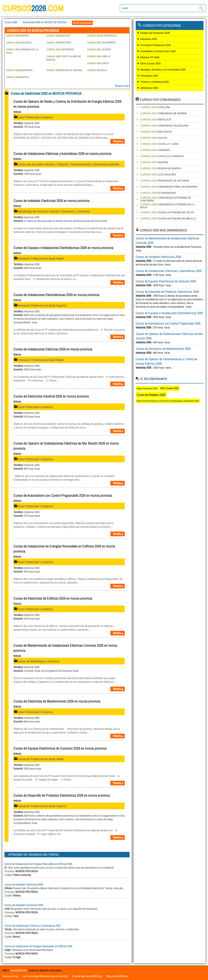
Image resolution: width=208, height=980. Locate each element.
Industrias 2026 (148, 39)
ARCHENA (59, 42)
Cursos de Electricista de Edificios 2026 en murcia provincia (53, 598)
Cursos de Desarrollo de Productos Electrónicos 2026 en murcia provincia (62, 795)
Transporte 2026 (149, 76)
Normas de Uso (10, 976)
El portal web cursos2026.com (87, 976)
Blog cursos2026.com (118, 976)
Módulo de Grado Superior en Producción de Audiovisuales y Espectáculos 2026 (168, 401)
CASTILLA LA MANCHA (162, 156)
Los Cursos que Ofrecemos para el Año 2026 (45, 976)
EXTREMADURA (158, 193)
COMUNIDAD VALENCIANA (164, 126)
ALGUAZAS (19, 42)
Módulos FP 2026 (150, 57)
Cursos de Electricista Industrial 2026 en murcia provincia (51, 396)
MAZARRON (19, 70)
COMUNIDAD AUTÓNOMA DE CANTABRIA (166, 199)
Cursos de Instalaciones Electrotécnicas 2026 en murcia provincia (56, 295)
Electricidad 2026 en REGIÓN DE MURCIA (45, 22)
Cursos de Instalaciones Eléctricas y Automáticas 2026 (32, 926)
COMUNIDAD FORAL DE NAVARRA (169, 187)
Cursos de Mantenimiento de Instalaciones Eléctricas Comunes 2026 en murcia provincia (65, 648)
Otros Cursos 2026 (150, 64)
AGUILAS (58, 36)
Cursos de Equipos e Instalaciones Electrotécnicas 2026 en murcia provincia (63, 248)
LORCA (98, 63)
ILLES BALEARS (158, 175)
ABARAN (17, 36)
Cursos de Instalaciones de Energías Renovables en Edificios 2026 (38, 864)
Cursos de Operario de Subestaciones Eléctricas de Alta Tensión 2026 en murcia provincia (66, 446)
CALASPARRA (101, 42)
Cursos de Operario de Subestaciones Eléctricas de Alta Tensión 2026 (169, 336)
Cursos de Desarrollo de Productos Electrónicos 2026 (167, 292)
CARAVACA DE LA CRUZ (22, 51)
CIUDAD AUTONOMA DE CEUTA (167, 213)
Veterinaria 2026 (149, 88)
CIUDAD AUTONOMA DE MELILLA (168, 219)
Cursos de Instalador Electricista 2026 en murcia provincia (51, 201)
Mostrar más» (122, 86)
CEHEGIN (99, 49)
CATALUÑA (155, 107)
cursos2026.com (19, 970)
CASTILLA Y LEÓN (159, 144)
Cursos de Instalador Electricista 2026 (24, 884)
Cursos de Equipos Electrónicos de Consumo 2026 (166, 281)
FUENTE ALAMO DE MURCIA (64, 58)
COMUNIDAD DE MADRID (163, 113)
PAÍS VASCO (156, 132)
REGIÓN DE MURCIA (161, 168)
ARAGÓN (154, 162)
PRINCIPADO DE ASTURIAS (165, 181)
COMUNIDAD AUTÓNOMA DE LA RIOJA (167, 206)
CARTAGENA (60, 49)
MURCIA (17, 77)
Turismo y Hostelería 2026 (154, 82)
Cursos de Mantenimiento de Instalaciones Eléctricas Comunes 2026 (167, 240)
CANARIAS (155, 150)
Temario (118, 141)
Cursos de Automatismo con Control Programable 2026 (168, 323)
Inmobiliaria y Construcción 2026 (158, 51)
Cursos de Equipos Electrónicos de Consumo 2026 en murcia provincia (60, 748)
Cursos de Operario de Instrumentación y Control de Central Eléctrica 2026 (166, 361)
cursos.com (33, 8)
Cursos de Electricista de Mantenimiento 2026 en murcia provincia (57, 701)
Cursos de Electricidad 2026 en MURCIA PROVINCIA (46, 93)
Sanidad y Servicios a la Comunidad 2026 (163, 70)
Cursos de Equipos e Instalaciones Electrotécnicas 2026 (169, 313)
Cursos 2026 (11, 22)
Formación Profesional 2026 (155, 45)
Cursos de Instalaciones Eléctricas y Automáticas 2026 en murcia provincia (62, 154)
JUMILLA (99, 56)
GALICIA (154, 138)
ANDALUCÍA (156, 120)
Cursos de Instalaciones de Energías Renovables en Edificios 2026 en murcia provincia (64, 549)
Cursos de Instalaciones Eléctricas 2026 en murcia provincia (53, 349)
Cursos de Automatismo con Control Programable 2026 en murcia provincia (63, 495)
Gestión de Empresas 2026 (155, 33)
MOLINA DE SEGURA (64, 70)
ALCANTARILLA (102, 36)
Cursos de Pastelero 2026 (151, 395)
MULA (97, 70)
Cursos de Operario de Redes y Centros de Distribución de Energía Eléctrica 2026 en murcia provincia (67, 104)
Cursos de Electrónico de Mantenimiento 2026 (163, 349)
